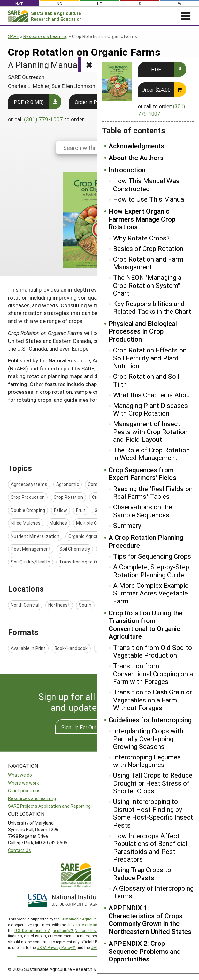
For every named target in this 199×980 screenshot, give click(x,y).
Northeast (59, 605)
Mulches (58, 523)
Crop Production (28, 497)
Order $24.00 (156, 89)
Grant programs (24, 791)
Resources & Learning (46, 36)
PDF (156, 69)
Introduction (127, 170)
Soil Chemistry (75, 549)
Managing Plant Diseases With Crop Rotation (150, 409)
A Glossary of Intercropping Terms (153, 892)
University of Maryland (86, 925)
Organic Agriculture (88, 536)
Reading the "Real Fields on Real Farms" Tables (153, 493)
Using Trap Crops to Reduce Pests (142, 874)
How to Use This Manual (149, 199)
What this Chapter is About (153, 395)
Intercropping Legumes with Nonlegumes (147, 761)
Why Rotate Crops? (141, 238)
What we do (20, 775)
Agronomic (68, 484)
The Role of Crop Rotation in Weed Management (151, 454)
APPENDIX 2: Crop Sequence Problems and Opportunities (145, 951)
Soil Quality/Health (31, 562)
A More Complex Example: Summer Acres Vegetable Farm (151, 593)
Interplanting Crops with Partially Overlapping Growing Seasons (148, 738)
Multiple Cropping (94, 523)
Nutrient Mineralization (35, 536)
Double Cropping (28, 510)
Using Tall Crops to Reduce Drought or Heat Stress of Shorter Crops (153, 783)
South (85, 605)
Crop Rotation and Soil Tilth (146, 380)
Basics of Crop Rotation (148, 248)
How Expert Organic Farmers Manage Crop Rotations (142, 219)
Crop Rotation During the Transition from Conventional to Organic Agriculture (145, 625)
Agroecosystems (29, 484)
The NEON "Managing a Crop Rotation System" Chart (147, 285)
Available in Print (28, 648)
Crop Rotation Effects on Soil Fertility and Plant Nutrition (150, 358)
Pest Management (31, 549)
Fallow (61, 510)
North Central (25, 605)
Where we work (23, 783)
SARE (14, 36)
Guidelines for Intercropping (150, 720)
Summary (127, 525)
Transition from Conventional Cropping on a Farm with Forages (153, 673)
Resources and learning (32, 798)
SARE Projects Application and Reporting (49, 806)
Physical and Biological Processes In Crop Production (143, 331)
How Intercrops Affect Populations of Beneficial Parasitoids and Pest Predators (150, 847)
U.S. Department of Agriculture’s (42, 930)
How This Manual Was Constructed (146, 185)
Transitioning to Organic (84, 562)
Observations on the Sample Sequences (143, 511)
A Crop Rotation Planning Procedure (146, 541)
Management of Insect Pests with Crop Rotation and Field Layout (150, 431)
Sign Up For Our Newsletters (94, 727)
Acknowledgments (136, 146)
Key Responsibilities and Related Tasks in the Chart (152, 308)
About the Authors (136, 158)
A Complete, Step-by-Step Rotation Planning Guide (151, 571)
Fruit (81, 510)
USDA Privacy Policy (54, 947)
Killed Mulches (26, 523)
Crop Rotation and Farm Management (148, 263)
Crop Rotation (68, 497)
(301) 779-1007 (43, 119)
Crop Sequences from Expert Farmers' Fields (142, 474)
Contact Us (19, 850)
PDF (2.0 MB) (29, 102)
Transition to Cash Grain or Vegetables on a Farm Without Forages (153, 700)
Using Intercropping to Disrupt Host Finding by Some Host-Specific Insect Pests (153, 813)
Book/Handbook (71, 648)
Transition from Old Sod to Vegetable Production (153, 651)
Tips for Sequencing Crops (152, 556)
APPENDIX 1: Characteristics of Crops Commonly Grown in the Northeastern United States (150, 919)
